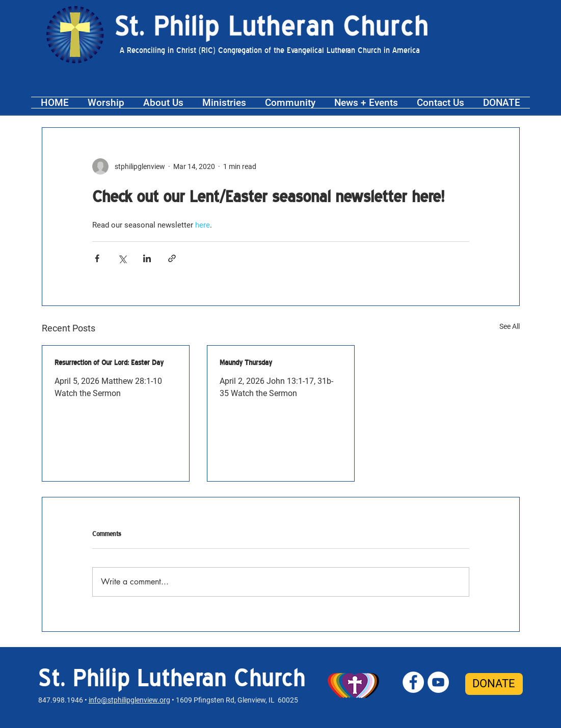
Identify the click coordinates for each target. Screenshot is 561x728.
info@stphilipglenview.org (129, 700)
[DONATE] (494, 684)
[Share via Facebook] (97, 258)
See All (510, 326)
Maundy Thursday (246, 362)
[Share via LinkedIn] (147, 258)
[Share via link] (172, 258)
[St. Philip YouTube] (438, 682)
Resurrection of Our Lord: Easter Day (109, 362)
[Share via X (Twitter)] (122, 258)
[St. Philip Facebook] (413, 682)
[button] (106, 103)
